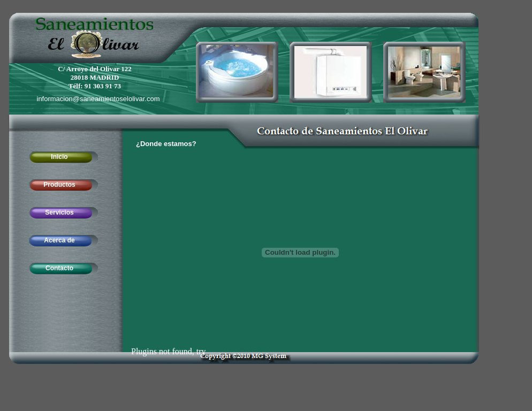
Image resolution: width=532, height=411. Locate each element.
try (201, 351)
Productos (59, 185)
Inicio (59, 157)
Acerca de (59, 240)
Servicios (59, 212)
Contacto (59, 268)
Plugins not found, (163, 351)
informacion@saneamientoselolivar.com (98, 99)
